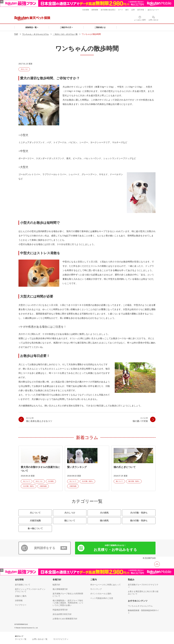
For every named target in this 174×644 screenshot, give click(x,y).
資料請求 (51, 548)
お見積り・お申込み (115, 548)
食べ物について (35, 528)
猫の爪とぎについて (125, 467)
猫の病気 (104, 521)
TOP (16, 34)
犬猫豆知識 (43, 486)
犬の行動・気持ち (29, 486)
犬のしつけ (24, 69)
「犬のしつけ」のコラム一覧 (65, 34)
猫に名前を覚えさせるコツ (39, 419)
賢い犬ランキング (77, 467)
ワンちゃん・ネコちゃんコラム (35, 34)
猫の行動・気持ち (134, 481)
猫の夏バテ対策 (140, 419)
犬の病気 (51, 481)
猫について (119, 481)
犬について (27, 481)
